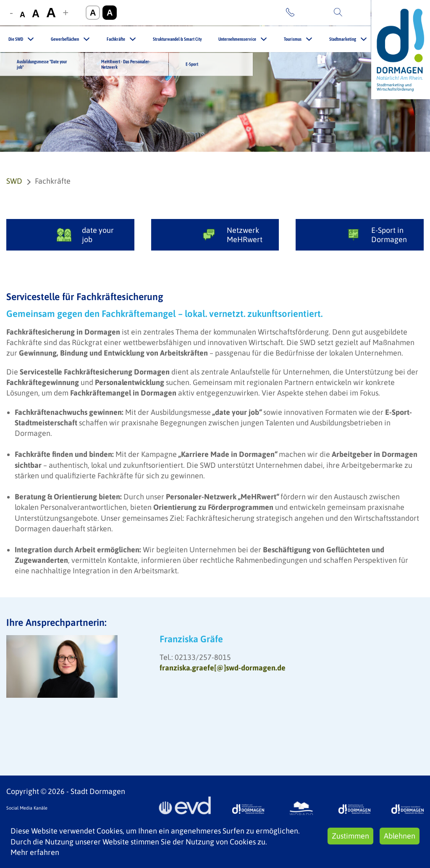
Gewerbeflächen (65, 39)
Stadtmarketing (343, 39)
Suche (355, 13)
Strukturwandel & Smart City (177, 39)
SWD (14, 181)
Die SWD (16, 39)
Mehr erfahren (35, 852)
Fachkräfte (116, 39)
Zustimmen (350, 836)
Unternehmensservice (237, 39)
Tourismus (293, 39)
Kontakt (310, 13)
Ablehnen (400, 836)
